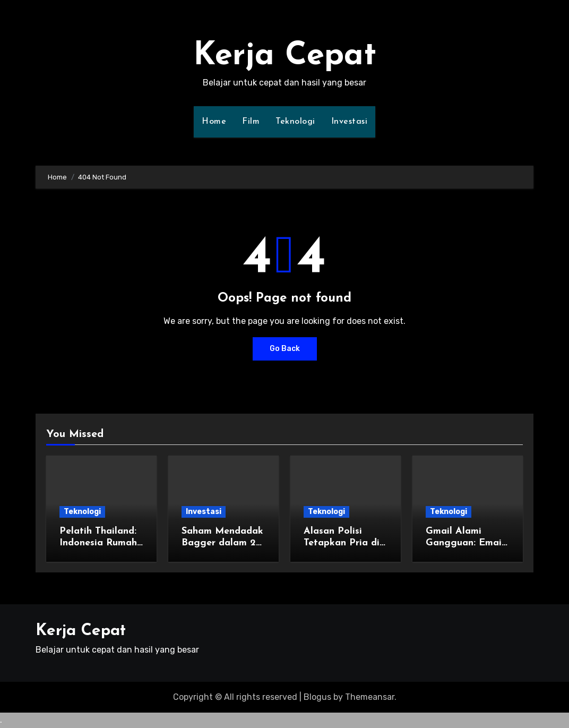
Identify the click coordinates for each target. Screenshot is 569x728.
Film (251, 122)
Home (214, 122)
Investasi (350, 122)
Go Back (285, 349)
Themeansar (370, 697)
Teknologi (295, 122)
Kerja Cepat (285, 56)
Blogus (317, 697)
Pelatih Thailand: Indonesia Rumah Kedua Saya (98, 543)
